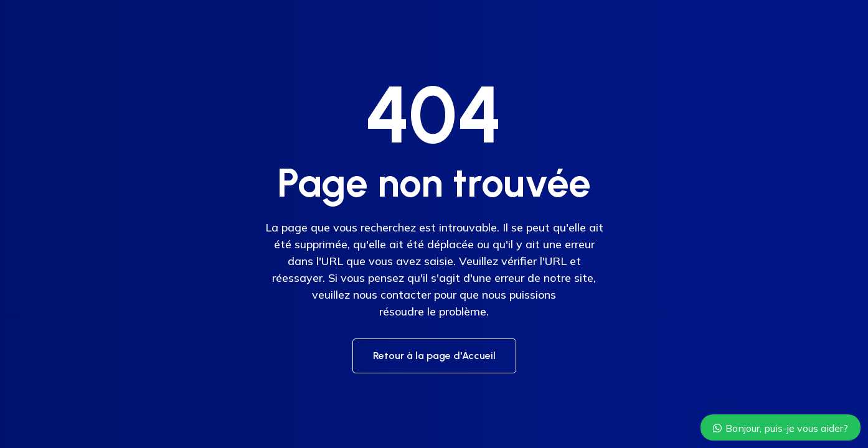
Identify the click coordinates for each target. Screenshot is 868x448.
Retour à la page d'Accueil (434, 356)
